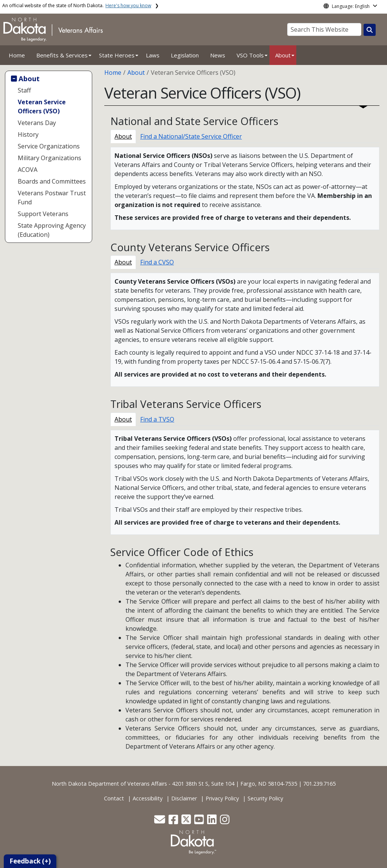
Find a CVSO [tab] (157, 262)
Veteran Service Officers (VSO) (42, 107)
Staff (24, 90)
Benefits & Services (62, 55)
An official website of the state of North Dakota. (77, 5)
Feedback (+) (30, 861)
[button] (160, 821)
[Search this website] (370, 30)
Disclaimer (184, 798)
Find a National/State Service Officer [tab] (191, 136)
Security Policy (265, 798)
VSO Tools (250, 55)
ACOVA (28, 170)
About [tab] (123, 136)
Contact (114, 798)
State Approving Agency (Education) (52, 230)
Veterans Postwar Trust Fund (52, 198)
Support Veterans (43, 214)
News (218, 55)
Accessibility (148, 798)
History (28, 134)
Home (17, 55)
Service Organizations (49, 146)
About (283, 55)
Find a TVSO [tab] (157, 419)
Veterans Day (37, 123)
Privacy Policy (222, 798)
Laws (153, 55)
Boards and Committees (52, 181)
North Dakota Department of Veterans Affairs (109, 784)
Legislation (185, 55)
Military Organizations (50, 158)
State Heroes (117, 55)
